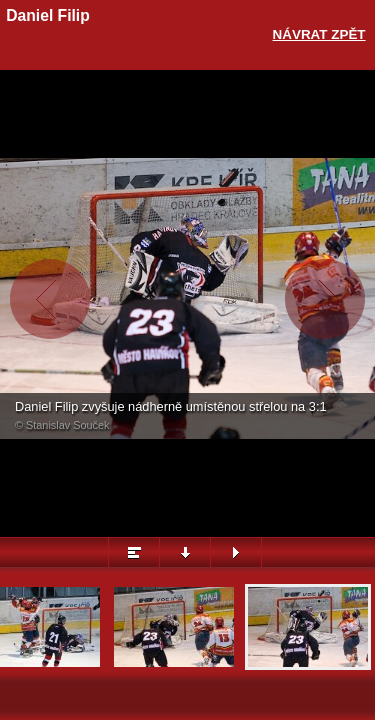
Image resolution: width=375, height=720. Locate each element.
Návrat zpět (319, 34)
